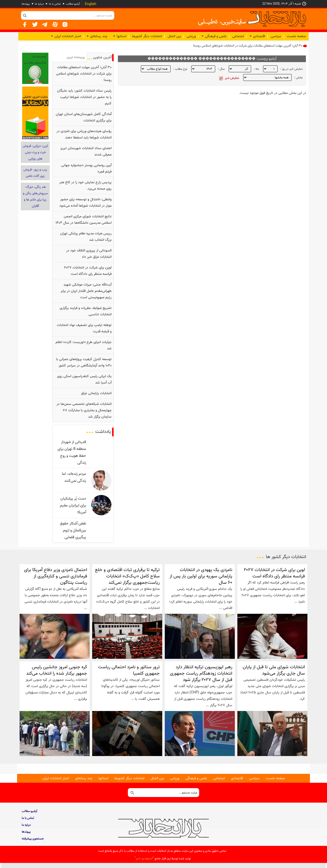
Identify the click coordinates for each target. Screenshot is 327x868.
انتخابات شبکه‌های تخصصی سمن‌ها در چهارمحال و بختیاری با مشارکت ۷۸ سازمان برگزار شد (84, 410)
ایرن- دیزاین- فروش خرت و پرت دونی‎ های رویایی (35, 152)
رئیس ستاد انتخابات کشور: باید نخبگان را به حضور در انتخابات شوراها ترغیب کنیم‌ (84, 97)
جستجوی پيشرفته (33, 839)
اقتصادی (257, 36)
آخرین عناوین (102, 57)
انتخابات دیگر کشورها (147, 36)
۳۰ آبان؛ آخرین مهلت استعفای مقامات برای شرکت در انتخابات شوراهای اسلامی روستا (248, 46)
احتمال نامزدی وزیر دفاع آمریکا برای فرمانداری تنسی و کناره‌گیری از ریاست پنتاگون (56, 576)
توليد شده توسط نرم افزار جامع (163, 858)
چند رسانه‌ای (97, 36)
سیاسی (276, 36)
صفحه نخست (296, 36)
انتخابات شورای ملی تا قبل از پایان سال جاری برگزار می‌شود (274, 670)
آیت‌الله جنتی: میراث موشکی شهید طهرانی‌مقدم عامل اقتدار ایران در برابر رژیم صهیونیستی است (86, 291)
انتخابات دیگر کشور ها (286, 557)
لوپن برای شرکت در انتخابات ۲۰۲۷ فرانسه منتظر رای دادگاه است (274, 573)
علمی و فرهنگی (214, 36)
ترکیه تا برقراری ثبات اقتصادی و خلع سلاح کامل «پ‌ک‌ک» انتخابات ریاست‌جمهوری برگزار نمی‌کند (127, 576)
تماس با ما (55, 4)
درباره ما (39, 4)
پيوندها (26, 4)
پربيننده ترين (76, 57)
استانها (120, 36)
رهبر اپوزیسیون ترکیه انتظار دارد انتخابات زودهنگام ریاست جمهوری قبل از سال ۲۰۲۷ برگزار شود (201, 673)
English (91, 4)
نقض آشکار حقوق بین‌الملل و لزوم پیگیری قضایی (73, 530)
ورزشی (191, 36)
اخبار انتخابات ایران (66, 36)
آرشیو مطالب (73, 4)
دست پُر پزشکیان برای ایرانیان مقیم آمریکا (73, 505)
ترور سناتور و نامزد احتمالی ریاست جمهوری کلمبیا (129, 670)
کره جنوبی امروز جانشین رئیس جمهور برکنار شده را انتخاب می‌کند (57, 670)
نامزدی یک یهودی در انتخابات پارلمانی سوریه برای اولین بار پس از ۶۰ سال (201, 576)
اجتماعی (238, 36)
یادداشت (103, 432)
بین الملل (174, 36)
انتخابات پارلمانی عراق (96, 393)
